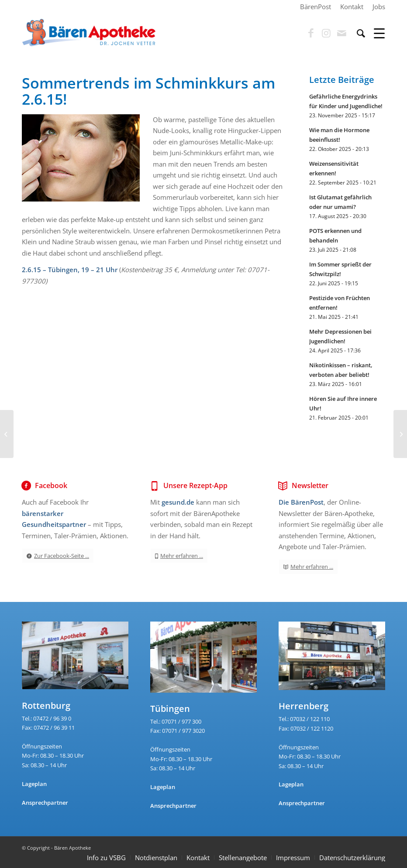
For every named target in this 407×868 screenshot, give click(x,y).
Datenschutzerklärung (352, 858)
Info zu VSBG (106, 858)
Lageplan (34, 784)
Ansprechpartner (45, 803)
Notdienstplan (156, 858)
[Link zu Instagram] (326, 33)
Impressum (293, 858)
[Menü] (375, 33)
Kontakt (198, 858)
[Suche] (357, 33)
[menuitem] (316, 7)
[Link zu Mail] (341, 33)
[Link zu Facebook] (311, 33)
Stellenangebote (243, 858)
